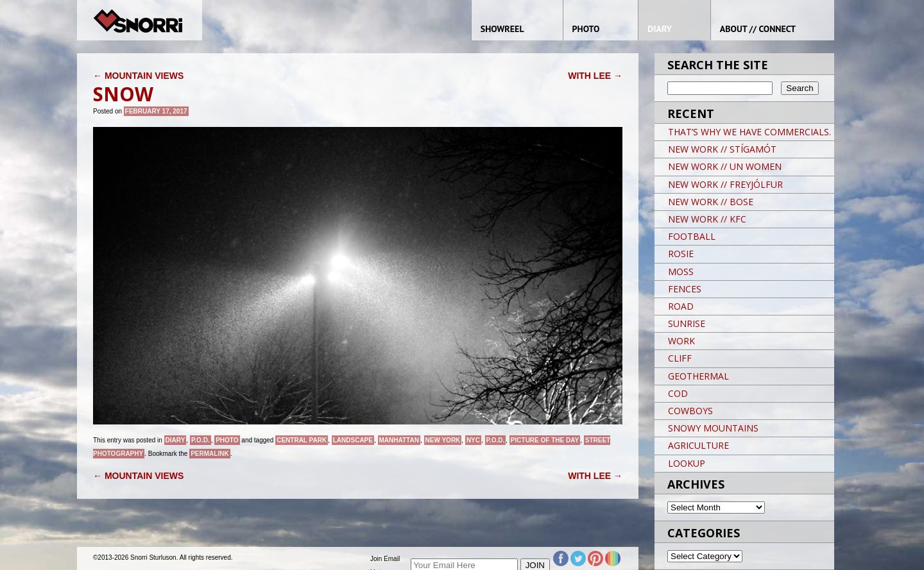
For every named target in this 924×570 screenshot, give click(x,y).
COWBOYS (690, 411)
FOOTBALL (692, 236)
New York (443, 440)
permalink (210, 454)
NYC (473, 440)
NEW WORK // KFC (707, 219)
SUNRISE (687, 323)
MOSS (681, 272)
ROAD (681, 306)
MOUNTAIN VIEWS (138, 76)
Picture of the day (545, 440)
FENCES (685, 289)
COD (678, 393)
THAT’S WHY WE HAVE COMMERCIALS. (749, 132)
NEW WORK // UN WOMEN (725, 166)
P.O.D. (201, 440)
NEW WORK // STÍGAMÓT (722, 149)
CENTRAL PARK (302, 440)
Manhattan (399, 440)
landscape (353, 440)
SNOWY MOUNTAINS (713, 428)
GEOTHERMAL (698, 376)
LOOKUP (687, 463)
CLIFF (680, 358)
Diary (175, 440)
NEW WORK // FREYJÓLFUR (725, 184)
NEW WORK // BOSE (711, 202)
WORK (681, 341)
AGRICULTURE (698, 445)
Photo (227, 440)
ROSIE (681, 254)
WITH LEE (595, 76)
